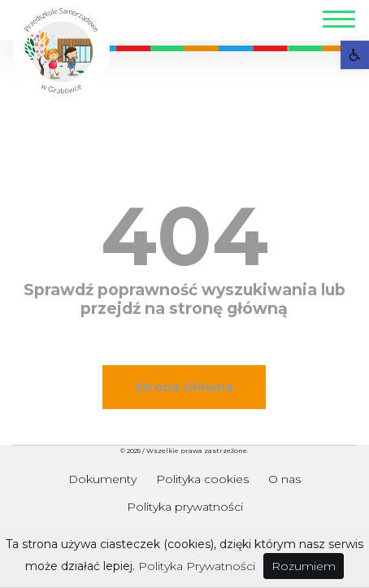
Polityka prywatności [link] (185, 507)
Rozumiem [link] (304, 566)
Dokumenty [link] (102, 479)
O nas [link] (284, 479)
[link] (355, 55)
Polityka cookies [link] (202, 479)
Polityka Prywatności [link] (197, 566)
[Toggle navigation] (339, 22)
